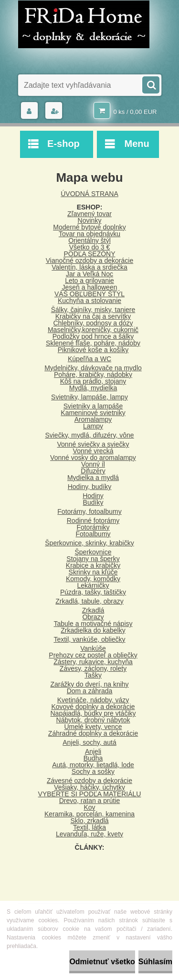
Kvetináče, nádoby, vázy (93, 700)
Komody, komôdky (93, 579)
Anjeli (93, 751)
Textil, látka (89, 827)
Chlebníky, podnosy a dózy (93, 323)
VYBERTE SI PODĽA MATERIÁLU (90, 794)
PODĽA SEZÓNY (89, 254)
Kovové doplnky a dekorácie (93, 707)
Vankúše (93, 648)
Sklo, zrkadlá (89, 821)
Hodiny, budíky (90, 487)
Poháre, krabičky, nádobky (93, 375)
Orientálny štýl (89, 240)
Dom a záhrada (90, 691)
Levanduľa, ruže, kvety (89, 834)
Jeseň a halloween (90, 287)
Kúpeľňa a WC (89, 359)
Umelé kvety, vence (93, 727)
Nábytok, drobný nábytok (93, 720)
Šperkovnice (93, 552)
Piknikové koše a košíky (93, 350)
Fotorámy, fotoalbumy (89, 511)
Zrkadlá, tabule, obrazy (89, 601)
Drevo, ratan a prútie (90, 801)
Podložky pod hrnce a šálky (93, 336)
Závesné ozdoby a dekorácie (89, 781)
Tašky (93, 675)
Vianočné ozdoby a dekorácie (89, 261)
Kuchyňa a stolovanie (89, 301)
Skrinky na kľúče (93, 572)
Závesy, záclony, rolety (93, 668)
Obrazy (93, 617)
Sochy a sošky (93, 771)
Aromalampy (93, 419)
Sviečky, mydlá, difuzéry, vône (89, 435)
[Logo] (84, 24)
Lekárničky (93, 585)
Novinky (90, 220)
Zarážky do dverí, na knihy (89, 684)
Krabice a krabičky (93, 565)
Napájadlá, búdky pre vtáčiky (93, 713)
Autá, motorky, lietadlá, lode (93, 765)
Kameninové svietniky (93, 413)
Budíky (93, 502)
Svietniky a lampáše (93, 406)
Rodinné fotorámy (93, 521)
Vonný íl (93, 464)
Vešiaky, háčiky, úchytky (89, 787)
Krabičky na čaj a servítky (93, 316)
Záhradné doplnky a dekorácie (93, 733)
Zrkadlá (93, 610)
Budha (93, 758)
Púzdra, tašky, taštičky (93, 592)
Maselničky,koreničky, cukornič (93, 330)
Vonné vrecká (93, 451)
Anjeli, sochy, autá (89, 742)
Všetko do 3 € (90, 247)
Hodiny (93, 496)
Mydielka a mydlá (93, 478)
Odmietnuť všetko (102, 962)
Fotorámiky (93, 527)
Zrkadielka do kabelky (93, 630)
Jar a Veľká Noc (89, 274)
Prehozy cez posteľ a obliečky (93, 655)
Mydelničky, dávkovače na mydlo (93, 368)
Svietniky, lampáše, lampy (89, 397)
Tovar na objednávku (89, 234)
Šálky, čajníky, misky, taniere (93, 310)
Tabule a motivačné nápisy (93, 624)
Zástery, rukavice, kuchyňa (93, 662)
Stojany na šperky (93, 559)
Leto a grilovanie (89, 281)
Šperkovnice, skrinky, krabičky (89, 543)
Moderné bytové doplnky (89, 227)
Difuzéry (93, 471)
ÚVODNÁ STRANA (89, 194)
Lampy (93, 426)
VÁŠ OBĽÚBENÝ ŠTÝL (89, 294)
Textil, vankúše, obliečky (89, 639)
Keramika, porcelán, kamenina (89, 814)
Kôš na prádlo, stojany (93, 381)
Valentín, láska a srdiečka (89, 267)
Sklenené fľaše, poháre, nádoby (93, 343)
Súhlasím (155, 962)
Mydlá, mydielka (93, 388)
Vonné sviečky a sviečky (93, 444)
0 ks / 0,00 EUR (135, 112)
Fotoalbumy (93, 534)
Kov (89, 807)
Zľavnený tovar (89, 214)
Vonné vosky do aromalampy (93, 458)
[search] (150, 84)
